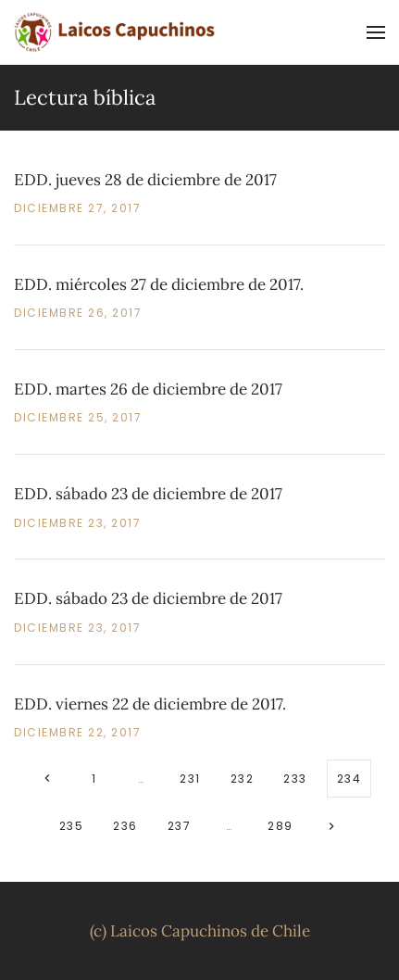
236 (125, 826)
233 (295, 779)
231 (190, 779)
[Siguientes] (332, 826)
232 (243, 779)
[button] (376, 32)
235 (72, 826)
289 (281, 826)
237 (180, 826)
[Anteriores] (47, 779)
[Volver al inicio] (116, 32)
